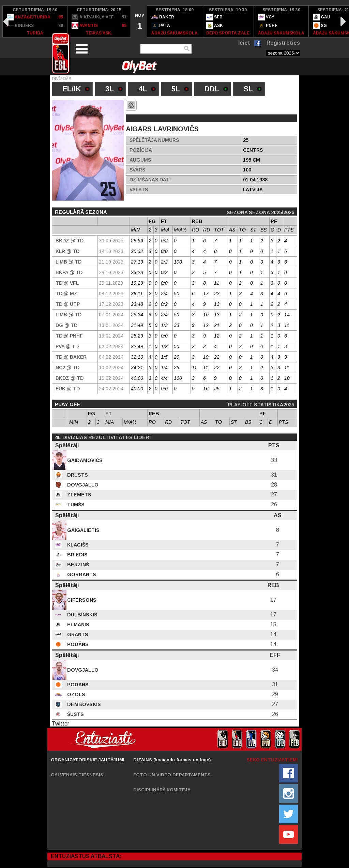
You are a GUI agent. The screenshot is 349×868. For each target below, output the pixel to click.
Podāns (77, 644)
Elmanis (78, 625)
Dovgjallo (82, 485)
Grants (77, 634)
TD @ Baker (71, 357)
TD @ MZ (66, 294)
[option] (35, 21)
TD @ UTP (68, 304)
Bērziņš (77, 565)
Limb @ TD (69, 262)
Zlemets (79, 495)
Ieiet (244, 43)
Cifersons (81, 600)
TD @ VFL (67, 283)
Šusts (75, 714)
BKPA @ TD (69, 272)
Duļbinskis (82, 615)
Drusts (77, 475)
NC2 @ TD (67, 368)
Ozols (75, 694)
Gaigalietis (83, 530)
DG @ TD (66, 325)
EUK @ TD (68, 389)
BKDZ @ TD (70, 241)
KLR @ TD (67, 251)
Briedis (77, 555)
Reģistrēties (283, 43)
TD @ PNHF (69, 336)
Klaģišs (77, 545)
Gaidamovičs (84, 460)
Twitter (60, 724)
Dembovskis (83, 704)
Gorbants (81, 574)
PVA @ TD (67, 346)
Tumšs (75, 505)
